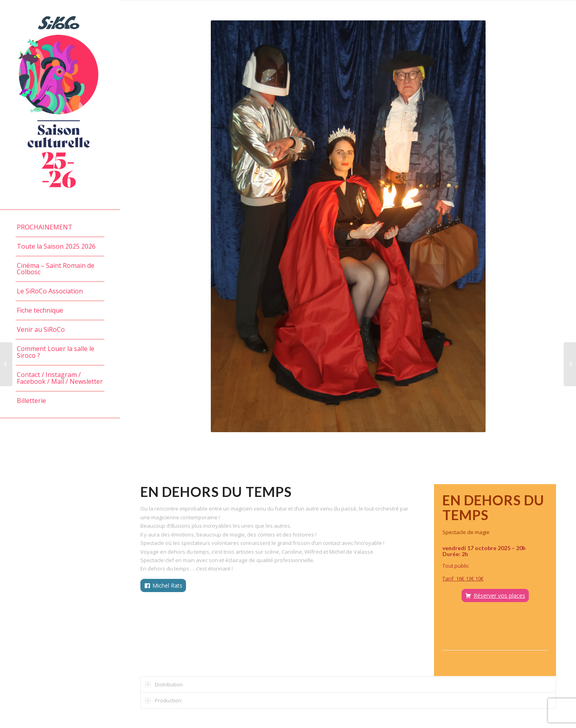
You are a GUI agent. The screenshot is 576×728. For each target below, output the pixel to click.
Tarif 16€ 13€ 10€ (463, 578)
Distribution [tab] (164, 684)
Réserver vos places (499, 595)
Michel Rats (167, 585)
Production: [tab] (164, 700)
